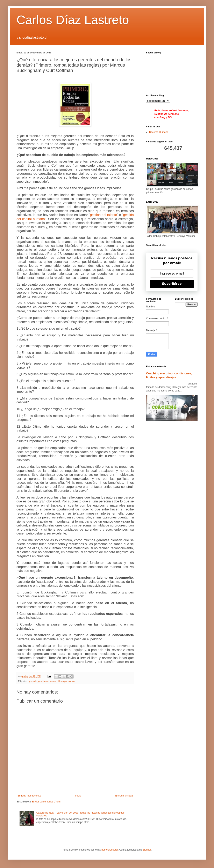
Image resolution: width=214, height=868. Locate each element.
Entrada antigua (124, 796)
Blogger (147, 850)
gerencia (33, 681)
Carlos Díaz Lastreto (73, 20)
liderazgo (62, 681)
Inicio (78, 796)
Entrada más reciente (29, 796)
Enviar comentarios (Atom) (47, 802)
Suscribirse (172, 284)
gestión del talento (47, 681)
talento (71, 681)
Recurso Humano (159, 132)
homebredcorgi (110, 850)
